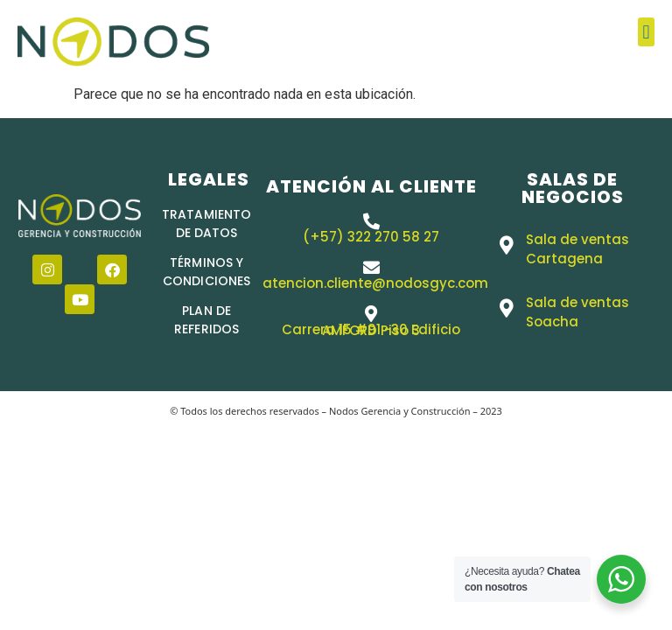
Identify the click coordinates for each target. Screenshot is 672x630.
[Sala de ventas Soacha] (506, 308)
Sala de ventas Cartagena (577, 249)
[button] (646, 32)
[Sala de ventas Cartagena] (506, 245)
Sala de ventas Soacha (577, 312)
